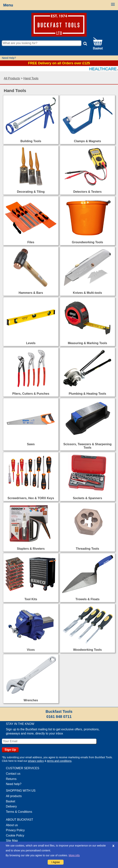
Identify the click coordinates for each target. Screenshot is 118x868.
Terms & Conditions (19, 812)
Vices (31, 650)
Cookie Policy (15, 835)
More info (74, 855)
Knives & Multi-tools (88, 293)
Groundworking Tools (87, 242)
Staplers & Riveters (31, 549)
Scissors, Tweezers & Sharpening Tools (87, 446)
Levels (31, 343)
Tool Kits (31, 599)
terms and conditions (59, 761)
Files (31, 242)
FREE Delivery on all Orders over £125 (59, 63)
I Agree (56, 862)
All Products (12, 78)
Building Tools (31, 141)
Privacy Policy (15, 830)
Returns (11, 779)
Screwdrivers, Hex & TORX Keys (31, 498)
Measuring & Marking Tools (88, 343)
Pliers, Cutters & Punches (31, 394)
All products (14, 796)
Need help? (14, 784)
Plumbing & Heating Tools (88, 394)
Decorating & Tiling (31, 192)
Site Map (12, 841)
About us (12, 825)
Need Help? (9, 58)
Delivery (11, 806)
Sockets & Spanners (87, 498)
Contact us (13, 774)
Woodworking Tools (87, 650)
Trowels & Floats (87, 599)
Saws (31, 444)
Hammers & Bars (31, 293)
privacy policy (36, 761)
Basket (10, 801)
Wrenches (31, 700)
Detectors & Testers (88, 192)
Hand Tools (31, 78)
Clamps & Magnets (87, 141)
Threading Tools (87, 549)
